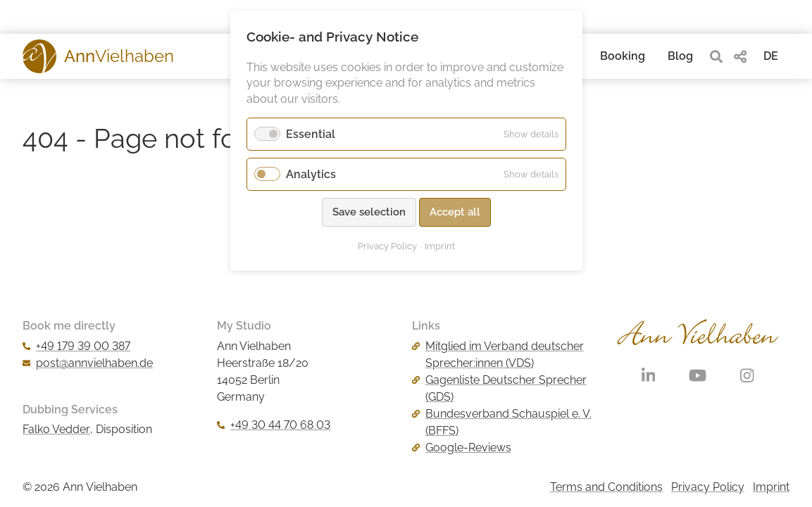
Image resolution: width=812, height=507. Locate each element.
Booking (623, 56)
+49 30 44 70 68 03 (274, 425)
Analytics (311, 174)
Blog (680, 56)
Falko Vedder (56, 429)
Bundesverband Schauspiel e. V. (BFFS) (502, 422)
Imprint (771, 487)
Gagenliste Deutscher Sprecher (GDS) (499, 388)
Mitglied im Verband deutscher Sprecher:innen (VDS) (498, 355)
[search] (716, 57)
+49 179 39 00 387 (76, 346)
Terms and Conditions (606, 487)
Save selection (369, 212)
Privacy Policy (708, 487)
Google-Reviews (462, 447)
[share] (740, 57)
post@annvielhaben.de (88, 363)
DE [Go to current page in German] (771, 56)
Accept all (455, 212)
